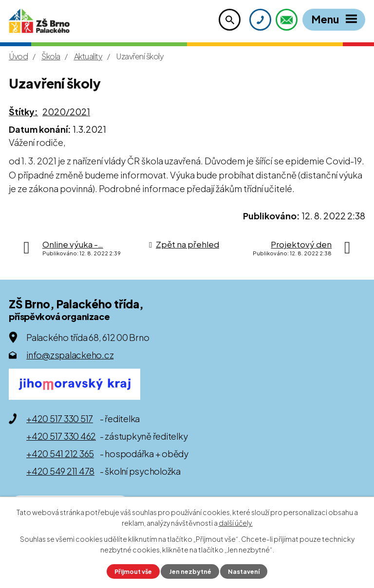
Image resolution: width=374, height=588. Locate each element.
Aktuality (88, 56)
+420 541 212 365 (60, 454)
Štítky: (23, 112)
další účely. (236, 523)
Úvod (18, 56)
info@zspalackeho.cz (70, 355)
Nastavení (244, 571)
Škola (51, 56)
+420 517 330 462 (61, 436)
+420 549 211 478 (60, 471)
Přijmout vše (133, 571)
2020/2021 (66, 112)
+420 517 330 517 (60, 419)
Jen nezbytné (190, 571)
